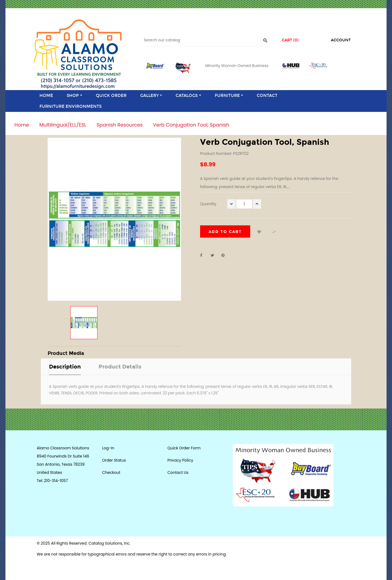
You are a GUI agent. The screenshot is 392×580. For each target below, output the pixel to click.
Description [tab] (65, 367)
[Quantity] (244, 204)
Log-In (108, 448)
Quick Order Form (184, 448)
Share (204, 255)
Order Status (114, 460)
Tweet (215, 255)
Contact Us (178, 472)
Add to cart (225, 232)
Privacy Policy (180, 460)
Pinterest (225, 255)
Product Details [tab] (120, 367)
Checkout (111, 472)
